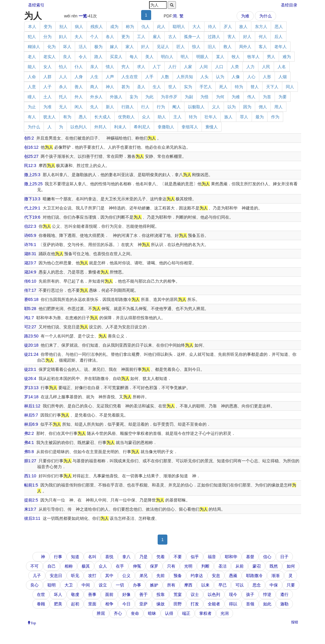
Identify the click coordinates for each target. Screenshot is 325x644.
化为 (52, 47)
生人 (157, 87)
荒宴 (178, 594)
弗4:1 (29, 443)
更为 (126, 37)
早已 (222, 585)
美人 (149, 57)
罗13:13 (31, 388)
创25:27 (31, 156)
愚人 (83, 117)
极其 (86, 566)
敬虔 (75, 594)
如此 (267, 604)
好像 (126, 594)
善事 (92, 594)
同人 (290, 87)
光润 (225, 613)
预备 (178, 576)
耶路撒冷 (254, 576)
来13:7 (30, 509)
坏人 (67, 47)
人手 (149, 77)
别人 (63, 27)
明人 (185, 57)
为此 (149, 97)
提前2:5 (31, 500)
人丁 (157, 67)
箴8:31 (30, 254)
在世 (41, 594)
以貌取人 (196, 107)
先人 (94, 107)
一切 (120, 585)
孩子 (250, 594)
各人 (110, 37)
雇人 (157, 37)
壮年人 (211, 117)
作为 (275, 117)
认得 (169, 613)
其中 (109, 576)
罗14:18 (31, 397)
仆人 (79, 67)
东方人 (261, 27)
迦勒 (284, 604)
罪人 (244, 117)
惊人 (196, 47)
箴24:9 (30, 272)
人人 (63, 77)
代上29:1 (32, 208)
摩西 (188, 585)
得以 (233, 604)
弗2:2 (29, 433)
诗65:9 (30, 235)
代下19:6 (32, 217)
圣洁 (222, 566)
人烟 (283, 77)
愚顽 (233, 576)
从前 (240, 566)
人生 (94, 77)
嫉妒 (154, 585)
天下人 (272, 87)
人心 (251, 77)
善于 (143, 594)
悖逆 (267, 594)
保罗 (154, 566)
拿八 (126, 557)
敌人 (243, 27)
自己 (52, 566)
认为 (220, 77)
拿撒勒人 (166, 127)
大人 (197, 27)
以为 (232, 107)
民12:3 (30, 165)
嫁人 (114, 47)
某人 (220, 57)
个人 (94, 37)
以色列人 (79, 127)
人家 (188, 67)
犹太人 (50, 117)
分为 (47, 37)
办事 (137, 585)
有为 (67, 117)
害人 (232, 37)
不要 (178, 557)
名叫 (92, 557)
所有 (171, 585)
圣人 (141, 87)
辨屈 (101, 613)
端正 (186, 613)
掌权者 (205, 613)
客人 (263, 47)
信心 (267, 557)
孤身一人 (192, 37)
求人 (141, 67)
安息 (216, 576)
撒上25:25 (33, 184)
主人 (177, 117)
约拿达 (197, 576)
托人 (63, 97)
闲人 (79, 107)
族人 (228, 117)
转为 (193, 117)
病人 (79, 27)
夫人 (79, 37)
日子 (284, 557)
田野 (178, 604)
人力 (250, 67)
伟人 (251, 97)
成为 (114, 27)
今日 (126, 604)
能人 (32, 67)
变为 (48, 27)
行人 (145, 107)
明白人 (167, 57)
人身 (79, 77)
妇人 (63, 37)
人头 (204, 77)
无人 (63, 107)
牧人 (236, 57)
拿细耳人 (190, 127)
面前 (109, 594)
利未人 (120, 127)
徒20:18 (31, 345)
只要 (291, 585)
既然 (274, 566)
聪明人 (179, 27)
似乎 (195, 557)
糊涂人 (34, 47)
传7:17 (30, 290)
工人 (141, 37)
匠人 (181, 47)
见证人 (163, 47)
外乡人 (96, 97)
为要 (283, 97)
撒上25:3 (32, 175)
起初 (75, 604)
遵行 (284, 594)
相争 (109, 604)
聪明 (52, 585)
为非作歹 (169, 97)
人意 (32, 87)
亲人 (94, 67)
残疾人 (97, 27)
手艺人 (206, 87)
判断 (205, 566)
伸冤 (137, 566)
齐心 (118, 613)
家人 (130, 47)
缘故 (161, 604)
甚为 (126, 87)
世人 (172, 87)
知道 (75, 557)
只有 (171, 566)
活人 (83, 47)
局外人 (245, 47)
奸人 (145, 47)
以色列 (214, 594)
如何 (291, 566)
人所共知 (185, 77)
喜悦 (109, 557)
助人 (162, 117)
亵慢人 (212, 127)
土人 (47, 97)
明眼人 (202, 57)
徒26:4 (30, 378)
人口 (219, 67)
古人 (172, 37)
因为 (247, 107)
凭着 (161, 557)
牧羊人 (253, 57)
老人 (32, 57)
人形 (267, 77)
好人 (247, 37)
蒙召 (257, 566)
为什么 (265, 16)
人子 (47, 87)
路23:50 (31, 336)
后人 (278, 37)
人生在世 (130, 77)
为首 (267, 97)
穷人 (126, 67)
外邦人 (100, 127)
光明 (188, 566)
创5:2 (29, 138)
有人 (32, 117)
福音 (212, 557)
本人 (32, 27)
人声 (110, 77)
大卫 (69, 585)
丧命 (135, 613)
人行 (172, 67)
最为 (260, 117)
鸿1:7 (29, 318)
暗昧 (152, 613)
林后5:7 (31, 415)
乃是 (143, 557)
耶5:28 (30, 309)
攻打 (92, 576)
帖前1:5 (31, 485)
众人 (146, 117)
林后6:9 (31, 424)
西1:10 (30, 476)
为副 (189, 97)
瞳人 (32, 97)
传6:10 (30, 281)
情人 (110, 67)
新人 (110, 107)
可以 (240, 585)
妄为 (134, 97)
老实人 (50, 57)
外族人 (116, 97)
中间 (86, 585)
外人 (79, 97)
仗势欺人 (126, 117)
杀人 (63, 87)
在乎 (120, 566)
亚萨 (143, 604)
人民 (266, 67)
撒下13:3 (32, 199)
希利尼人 (142, 127)
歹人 (228, 27)
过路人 (214, 37)
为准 (47, 107)
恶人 (279, 27)
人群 (47, 77)
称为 (130, 27)
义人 (216, 107)
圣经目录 (289, 5)
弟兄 (143, 576)
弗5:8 (29, 452)
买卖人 (116, 57)
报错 (295, 622)
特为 (239, 87)
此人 (161, 27)
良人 (67, 57)
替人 (255, 87)
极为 (98, 47)
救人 (227, 47)
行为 (161, 107)
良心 (34, 585)
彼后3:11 (32, 518)
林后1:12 (32, 406)
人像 (236, 77)
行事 (58, 557)
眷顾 (41, 604)
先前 (161, 576)
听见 (75, 576)
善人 (79, 87)
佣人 (263, 107)
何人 (263, 37)
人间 (204, 67)
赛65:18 (31, 299)
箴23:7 (30, 263)
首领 (250, 604)
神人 (110, 87)
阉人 (176, 107)
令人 (83, 57)
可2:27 (30, 327)
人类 (235, 67)
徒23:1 (30, 369)
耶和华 (231, 557)
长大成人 (103, 117)
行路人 (128, 107)
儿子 (37, 576)
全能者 (214, 604)
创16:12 (31, 147)
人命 (32, 77)
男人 (271, 57)
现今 (233, 594)
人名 (282, 67)
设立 (103, 585)
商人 (94, 87)
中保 (274, 585)
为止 (32, 107)
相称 (69, 566)
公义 (126, 576)
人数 (165, 77)
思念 (257, 585)
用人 (278, 107)
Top (33, 622)
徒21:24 (31, 354)
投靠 (161, 594)
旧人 (212, 47)
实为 (188, 87)
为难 (245, 16)
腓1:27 (30, 461)
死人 (223, 87)
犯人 (32, 37)
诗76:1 (30, 245)
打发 (195, 604)
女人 (47, 67)
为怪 (204, 97)
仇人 (146, 27)
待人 (212, 27)
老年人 (281, 47)
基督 (250, 557)
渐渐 (275, 576)
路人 (98, 57)
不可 (34, 566)
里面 (92, 604)
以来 (205, 585)
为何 (220, 97)
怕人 (63, 67)
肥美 (58, 604)
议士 (195, 594)
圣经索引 (36, 5)
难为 (287, 57)
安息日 (56, 576)
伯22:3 (30, 226)
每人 (134, 57)
